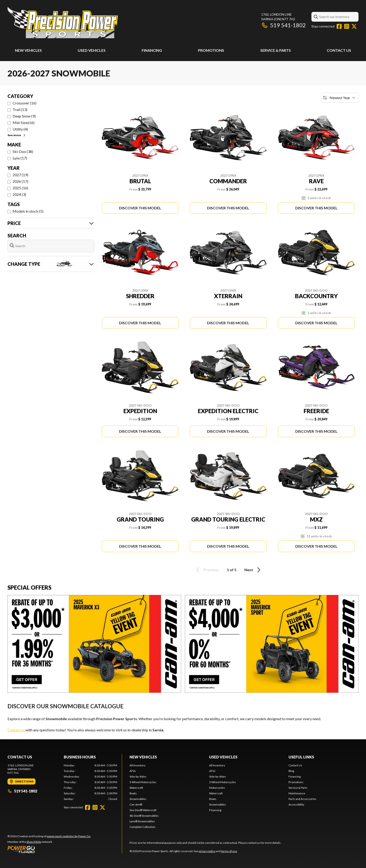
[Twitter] (354, 26)
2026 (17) (20, 181)
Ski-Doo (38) (23, 151)
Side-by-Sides (138, 776)
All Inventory (137, 765)
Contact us (16, 730)
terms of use (229, 851)
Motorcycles (217, 788)
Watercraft (136, 788)
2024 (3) (19, 194)
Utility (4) (20, 129)
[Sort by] (340, 98)
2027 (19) (20, 175)
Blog (291, 771)
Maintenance (297, 793)
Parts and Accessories (302, 799)
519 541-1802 (283, 25)
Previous (207, 570)
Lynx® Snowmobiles (142, 821)
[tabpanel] (90, 782)
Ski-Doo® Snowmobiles (144, 816)
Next (253, 570)
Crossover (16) (25, 103)
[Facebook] (339, 26)
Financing (152, 50)
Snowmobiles (138, 799)
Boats (133, 793)
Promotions (211, 50)
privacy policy (207, 851)
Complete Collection (142, 827)
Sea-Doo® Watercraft (143, 810)
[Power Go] (49, 849)
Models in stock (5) (28, 211)
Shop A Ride (34, 842)
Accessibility (296, 804)
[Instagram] (347, 26)
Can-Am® (136, 804)
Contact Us (339, 50)
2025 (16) (20, 188)
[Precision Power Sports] (63, 22)
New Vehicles (28, 50)
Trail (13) (20, 109)
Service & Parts (276, 50)
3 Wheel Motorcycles (143, 782)
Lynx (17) (20, 158)
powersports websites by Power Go (69, 836)
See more (17, 135)
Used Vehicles (92, 50)
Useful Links (301, 757)
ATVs (133, 771)
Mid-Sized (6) (24, 123)
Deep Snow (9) (24, 116)
